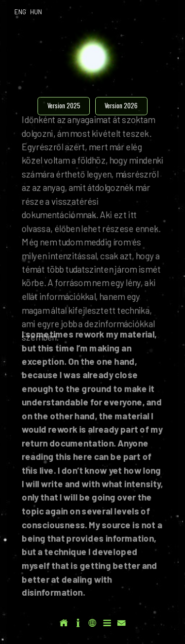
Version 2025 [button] (64, 106)
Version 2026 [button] (121, 106)
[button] (64, 623)
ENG (20, 12)
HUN (36, 12)
